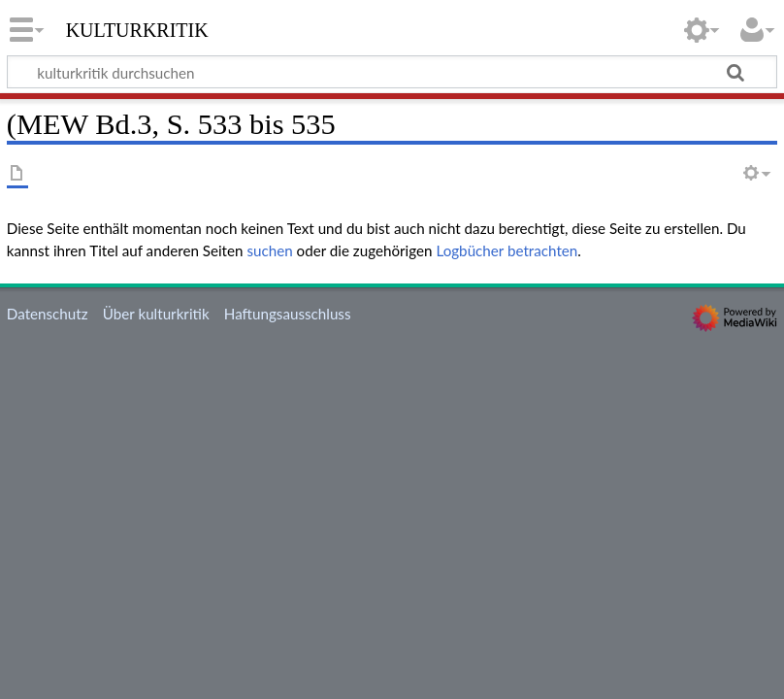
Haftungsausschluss (288, 314)
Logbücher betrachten (506, 250)
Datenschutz (48, 314)
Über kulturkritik (156, 314)
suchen (269, 250)
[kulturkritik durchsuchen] (392, 72)
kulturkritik (137, 28)
